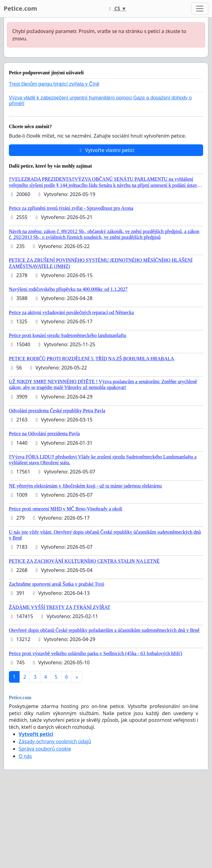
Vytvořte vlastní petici (106, 150)
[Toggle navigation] (200, 9)
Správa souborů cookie (45, 749)
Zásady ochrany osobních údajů (55, 741)
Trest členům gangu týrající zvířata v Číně (54, 84)
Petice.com (20, 8)
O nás (25, 756)
